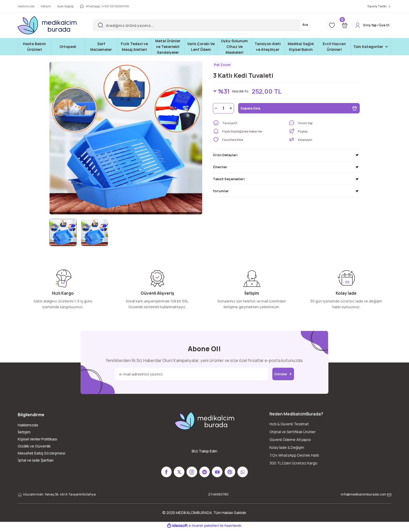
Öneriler (220, 169)
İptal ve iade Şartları (36, 460)
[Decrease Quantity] (215, 110)
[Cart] (336, 25)
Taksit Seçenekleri (229, 181)
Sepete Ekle (299, 110)
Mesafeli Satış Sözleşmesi (41, 453)
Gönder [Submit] (283, 374)
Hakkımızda (28, 425)
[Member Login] (368, 25)
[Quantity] (223, 110)
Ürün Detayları (225, 157)
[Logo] (47, 25)
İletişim (24, 432)
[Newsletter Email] (188, 374)
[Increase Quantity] (231, 110)
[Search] (196, 25)
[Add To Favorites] (249, 141)
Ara (293, 25)
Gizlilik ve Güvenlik (34, 446)
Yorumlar (221, 193)
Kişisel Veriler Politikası (37, 439)
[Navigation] (371, 47)
